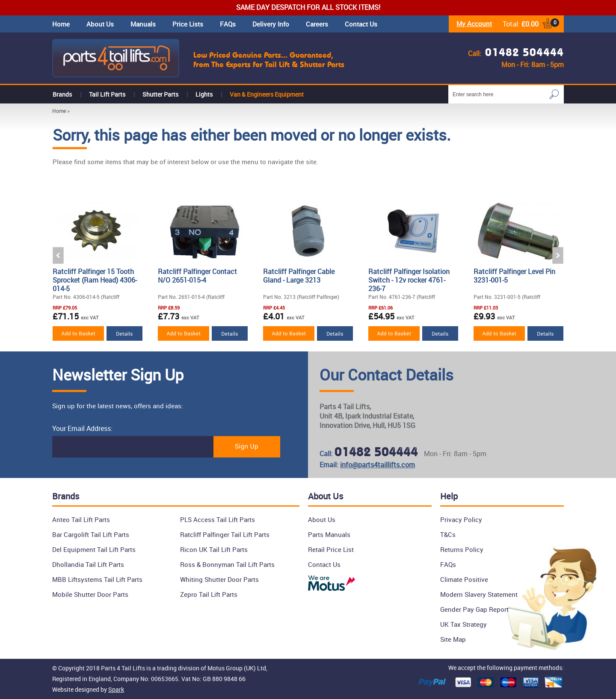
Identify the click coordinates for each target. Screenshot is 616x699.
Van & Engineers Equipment (267, 94)
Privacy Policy (461, 519)
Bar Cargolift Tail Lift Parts (91, 534)
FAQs (228, 24)
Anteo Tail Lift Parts (81, 519)
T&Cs (448, 534)
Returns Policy (462, 549)
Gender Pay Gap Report (474, 609)
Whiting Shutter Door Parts (219, 579)
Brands (62, 94)
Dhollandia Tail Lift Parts (88, 564)
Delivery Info (271, 24)
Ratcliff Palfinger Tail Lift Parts (225, 534)
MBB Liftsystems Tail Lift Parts (97, 579)
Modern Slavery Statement (479, 594)
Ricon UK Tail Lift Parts (214, 549)
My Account (474, 24)
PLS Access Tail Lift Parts (218, 519)
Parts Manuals (329, 534)
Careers (317, 24)
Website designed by (88, 689)
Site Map (453, 639)
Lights (204, 94)
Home (61, 24)
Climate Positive (464, 579)
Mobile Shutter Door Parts (90, 594)
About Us (100, 24)
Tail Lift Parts (107, 94)
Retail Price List (331, 549)
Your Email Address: (82, 428)
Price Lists (188, 24)
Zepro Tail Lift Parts (209, 594)
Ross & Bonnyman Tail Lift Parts (227, 564)
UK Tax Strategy (463, 624)
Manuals (143, 24)
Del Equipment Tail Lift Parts (94, 549)
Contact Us (361, 24)
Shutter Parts (160, 94)
